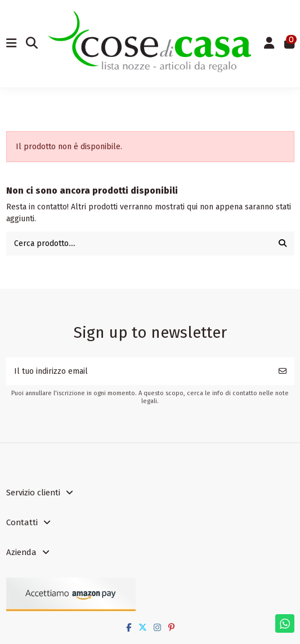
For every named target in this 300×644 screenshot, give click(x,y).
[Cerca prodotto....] (283, 243)
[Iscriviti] (283, 371)
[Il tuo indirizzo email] (139, 371)
